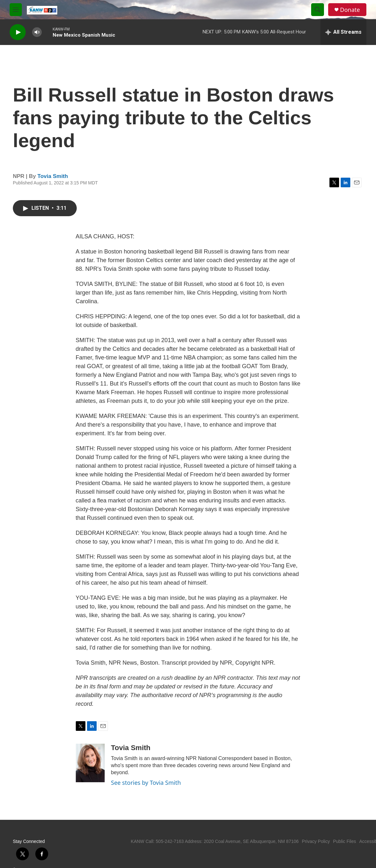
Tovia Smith (53, 176)
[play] (18, 32)
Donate (350, 10)
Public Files (345, 841)
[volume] (37, 32)
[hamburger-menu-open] (16, 10)
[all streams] (343, 32)
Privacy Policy (316, 841)
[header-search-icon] (318, 10)
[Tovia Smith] (90, 763)
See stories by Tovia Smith (146, 783)
